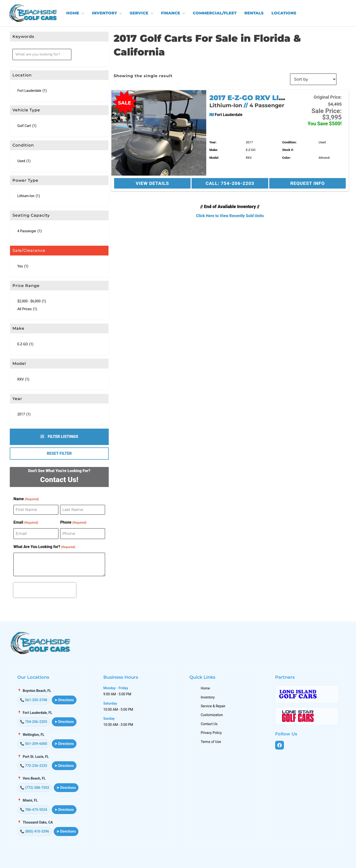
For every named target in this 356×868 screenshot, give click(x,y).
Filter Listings (59, 437)
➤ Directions (64, 700)
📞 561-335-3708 (34, 700)
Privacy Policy (212, 733)
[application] (82, 13)
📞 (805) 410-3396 (35, 831)
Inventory (208, 697)
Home (206, 688)
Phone (73, 523)
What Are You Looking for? (44, 547)
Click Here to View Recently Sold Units (230, 216)
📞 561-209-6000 (34, 744)
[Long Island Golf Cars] (307, 694)
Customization (212, 715)
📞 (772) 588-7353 (35, 788)
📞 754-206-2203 (34, 722)
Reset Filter (59, 453)
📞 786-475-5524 (34, 810)
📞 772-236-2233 (34, 766)
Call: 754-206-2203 (230, 183)
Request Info (307, 183)
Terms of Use (211, 742)
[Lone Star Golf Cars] (307, 716)
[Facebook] (280, 745)
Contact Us (210, 724)
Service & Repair (213, 706)
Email (26, 523)
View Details (152, 183)
